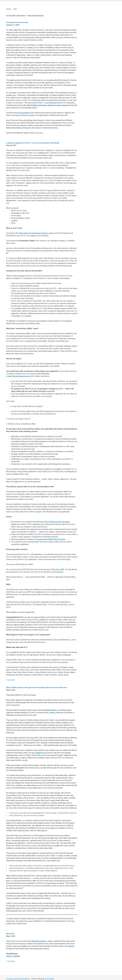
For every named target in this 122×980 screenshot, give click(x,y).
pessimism (25, 113)
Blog (9, 9)
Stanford (39, 753)
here (68, 559)
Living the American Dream (17, 22)
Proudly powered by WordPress (18, 979)
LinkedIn (16, 956)
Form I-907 (60, 569)
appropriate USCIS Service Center (52, 539)
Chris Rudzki (49, 979)
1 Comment (10, 680)
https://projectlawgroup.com (19, 376)
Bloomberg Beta (39, 941)
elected (71, 946)
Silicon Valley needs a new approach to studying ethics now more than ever (37, 687)
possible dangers (50, 710)
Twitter (9, 956)
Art (15, 9)
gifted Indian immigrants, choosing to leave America (48, 105)
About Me (10, 934)
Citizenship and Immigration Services (34, 233)
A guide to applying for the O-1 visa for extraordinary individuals (33, 143)
